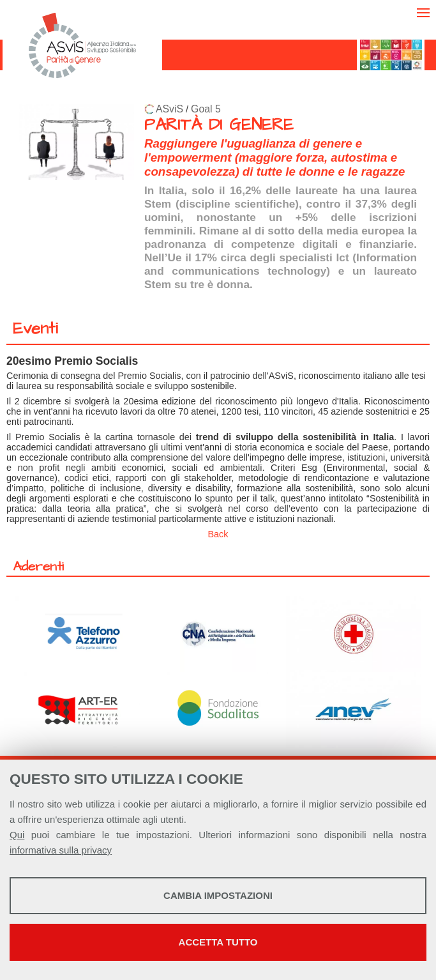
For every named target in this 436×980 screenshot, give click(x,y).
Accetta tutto (218, 942)
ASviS (169, 109)
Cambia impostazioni (218, 895)
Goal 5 (206, 109)
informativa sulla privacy (61, 850)
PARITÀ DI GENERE (219, 125)
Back (218, 534)
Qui (17, 835)
